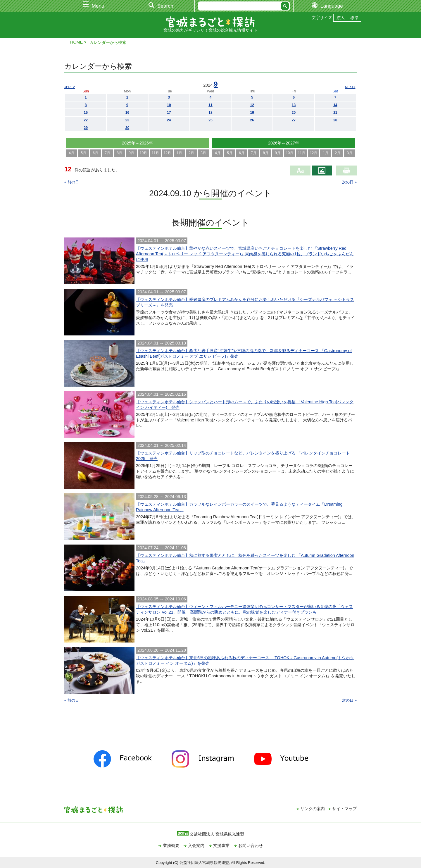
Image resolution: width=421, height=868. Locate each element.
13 (294, 105)
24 (169, 120)
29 (86, 128)
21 (335, 113)
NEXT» (350, 87)
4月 (71, 153)
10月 (143, 153)
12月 (167, 153)
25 (210, 120)
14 (335, 105)
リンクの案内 (313, 809)
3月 (203, 153)
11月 (155, 153)
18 (210, 113)
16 (127, 113)
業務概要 (171, 845)
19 (252, 113)
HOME (76, 42)
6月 (95, 153)
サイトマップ (344, 809)
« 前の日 (72, 182)
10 (169, 105)
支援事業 (221, 845)
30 (127, 128)
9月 (131, 153)
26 (252, 120)
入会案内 (196, 845)
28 (335, 120)
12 (252, 105)
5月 (83, 153)
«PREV (70, 87)
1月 (179, 153)
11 (210, 105)
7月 (107, 153)
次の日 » (349, 182)
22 (86, 120)
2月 (191, 153)
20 (294, 113)
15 (86, 113)
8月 (119, 153)
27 (294, 120)
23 (127, 120)
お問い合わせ (251, 845)
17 (169, 113)
